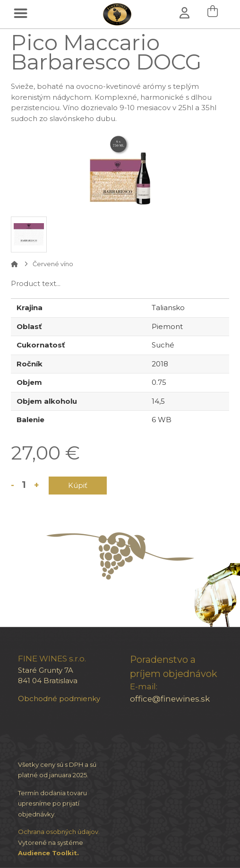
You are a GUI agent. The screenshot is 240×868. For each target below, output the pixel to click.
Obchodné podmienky (59, 699)
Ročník (30, 364)
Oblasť (29, 326)
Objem (29, 382)
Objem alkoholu (47, 401)
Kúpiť (78, 485)
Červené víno (53, 264)
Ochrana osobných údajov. (59, 832)
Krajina (30, 308)
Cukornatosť (41, 345)
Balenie (30, 420)
